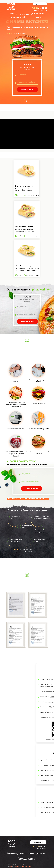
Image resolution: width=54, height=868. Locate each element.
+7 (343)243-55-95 (49, 685)
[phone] (28, 82)
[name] (28, 75)
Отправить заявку (27, 90)
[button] (40, 4)
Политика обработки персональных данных (20, 866)
